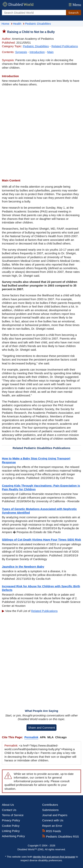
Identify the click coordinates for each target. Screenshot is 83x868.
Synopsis (21, 52)
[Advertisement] (41, 132)
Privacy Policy (11, 820)
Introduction (37, 52)
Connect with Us (53, 820)
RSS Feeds (52, 831)
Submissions (50, 810)
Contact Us (9, 810)
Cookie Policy (11, 826)
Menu (74, 5)
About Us (8, 805)
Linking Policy (11, 831)
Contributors (50, 805)
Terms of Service (13, 815)
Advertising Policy (13, 836)
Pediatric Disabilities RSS (60, 836)
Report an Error (52, 826)
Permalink (31, 737)
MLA (51, 737)
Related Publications (65, 46)
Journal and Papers (55, 815)
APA (43, 737)
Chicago (61, 737)
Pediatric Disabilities (36, 46)
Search (74, 13)
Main (50, 52)
